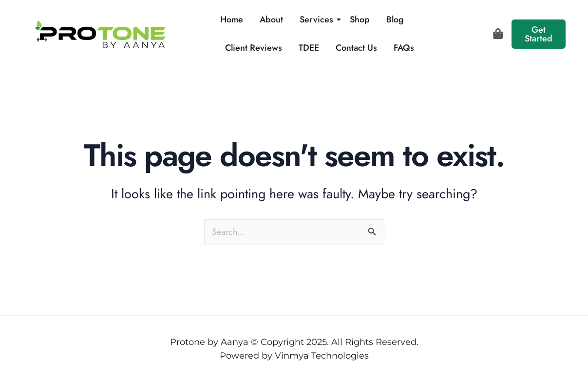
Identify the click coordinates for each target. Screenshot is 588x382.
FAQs (404, 48)
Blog (395, 19)
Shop (360, 19)
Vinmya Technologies (322, 356)
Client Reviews (254, 48)
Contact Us (356, 48)
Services (318, 19)
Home (232, 19)
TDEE (309, 48)
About (271, 19)
